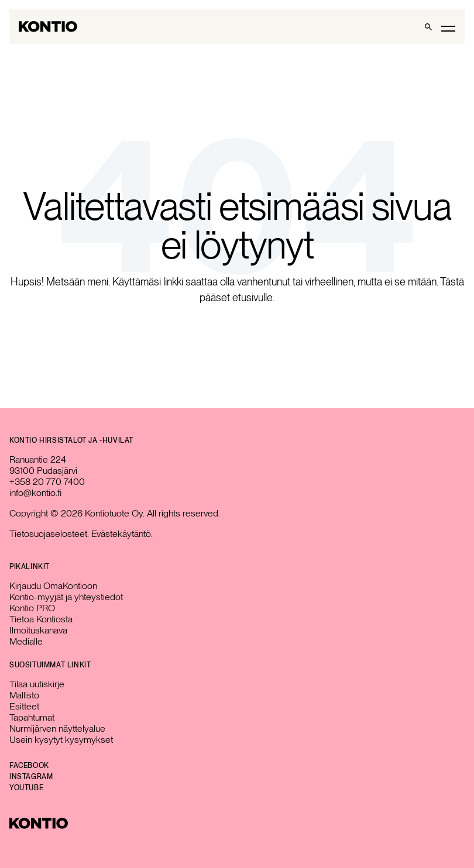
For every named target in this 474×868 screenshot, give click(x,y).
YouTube (26, 788)
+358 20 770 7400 (47, 482)
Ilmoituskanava (38, 630)
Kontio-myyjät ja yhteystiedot (66, 597)
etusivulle (253, 297)
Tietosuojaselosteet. (49, 534)
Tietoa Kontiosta (41, 619)
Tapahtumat (32, 717)
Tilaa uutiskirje (37, 684)
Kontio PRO (32, 608)
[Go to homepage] (48, 27)
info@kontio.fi (35, 493)
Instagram (31, 777)
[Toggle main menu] (448, 28)
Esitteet (24, 706)
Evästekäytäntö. (122, 534)
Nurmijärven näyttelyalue (57, 728)
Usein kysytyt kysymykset (61, 740)
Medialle (26, 641)
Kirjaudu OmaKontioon (53, 586)
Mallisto (24, 695)
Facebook (29, 766)
